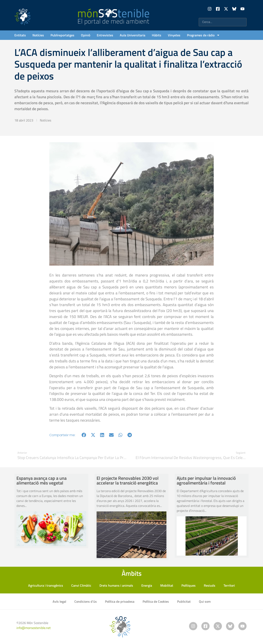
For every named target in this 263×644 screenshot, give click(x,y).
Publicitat (184, 601)
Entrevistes (105, 35)
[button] (84, 435)
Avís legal (59, 601)
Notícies (38, 35)
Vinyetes (174, 35)
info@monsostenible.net (34, 628)
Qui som (205, 601)
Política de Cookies (156, 601)
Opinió (86, 35)
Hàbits (157, 35)
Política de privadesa (120, 601)
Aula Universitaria (133, 35)
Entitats (20, 35)
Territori (229, 585)
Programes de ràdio (203, 35)
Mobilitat (167, 585)
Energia (147, 585)
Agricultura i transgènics (46, 585)
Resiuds (210, 585)
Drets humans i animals (116, 585)
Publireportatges (62, 35)
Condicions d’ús (86, 601)
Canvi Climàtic (81, 585)
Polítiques (189, 585)
